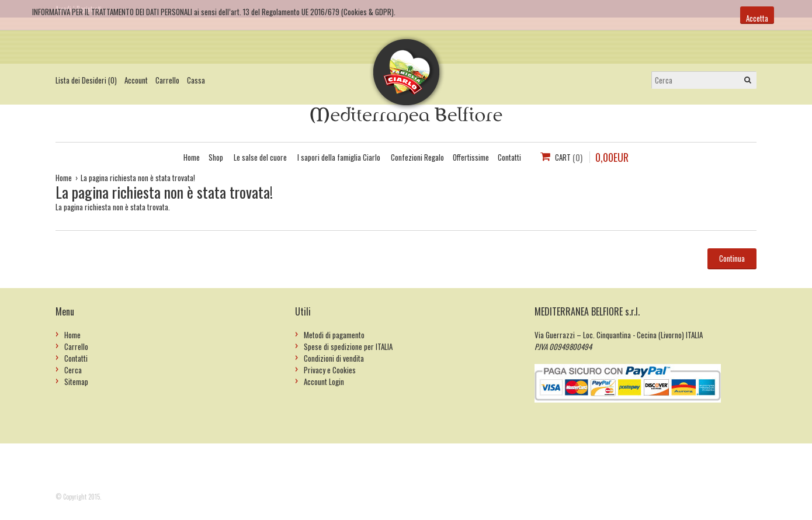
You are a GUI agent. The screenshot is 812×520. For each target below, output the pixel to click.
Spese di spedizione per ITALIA (348, 346)
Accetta (757, 18)
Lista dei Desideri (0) (86, 80)
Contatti (509, 157)
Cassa (196, 80)
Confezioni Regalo (417, 157)
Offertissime (471, 157)
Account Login (324, 382)
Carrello (167, 80)
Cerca (73, 370)
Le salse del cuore (260, 157)
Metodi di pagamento (334, 335)
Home (192, 157)
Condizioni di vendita (334, 358)
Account (136, 80)
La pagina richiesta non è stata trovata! (138, 178)
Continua (732, 258)
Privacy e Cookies (330, 370)
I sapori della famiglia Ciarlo (339, 157)
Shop (216, 157)
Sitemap (76, 382)
